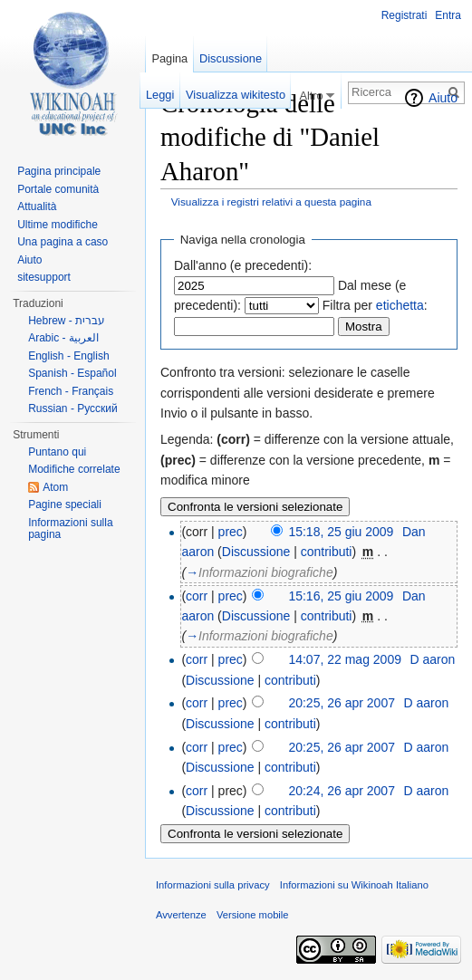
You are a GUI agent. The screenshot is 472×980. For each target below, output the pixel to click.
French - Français (71, 391)
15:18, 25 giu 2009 (341, 532)
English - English (68, 356)
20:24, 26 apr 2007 (342, 791)
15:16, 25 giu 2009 (341, 596)
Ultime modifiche (58, 225)
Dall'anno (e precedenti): (243, 265)
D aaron (432, 659)
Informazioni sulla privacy (213, 885)
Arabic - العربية (63, 338)
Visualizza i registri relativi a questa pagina (271, 202)
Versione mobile (253, 915)
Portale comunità (58, 189)
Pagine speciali (65, 504)
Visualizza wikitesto (236, 95)
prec (231, 532)
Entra (448, 15)
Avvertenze (181, 915)
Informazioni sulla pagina (70, 529)
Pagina (169, 58)
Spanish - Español (72, 373)
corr (197, 596)
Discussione (256, 552)
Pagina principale (59, 171)
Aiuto (443, 98)
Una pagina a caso (63, 242)
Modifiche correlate (74, 469)
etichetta (400, 305)
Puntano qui (57, 452)
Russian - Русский (73, 408)
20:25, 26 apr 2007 (342, 703)
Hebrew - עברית (67, 321)
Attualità (37, 207)
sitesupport (44, 277)
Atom (55, 487)
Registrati (405, 15)
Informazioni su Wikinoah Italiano (354, 885)
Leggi (160, 95)
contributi (327, 552)
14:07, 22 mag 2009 (345, 659)
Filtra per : (375, 305)
